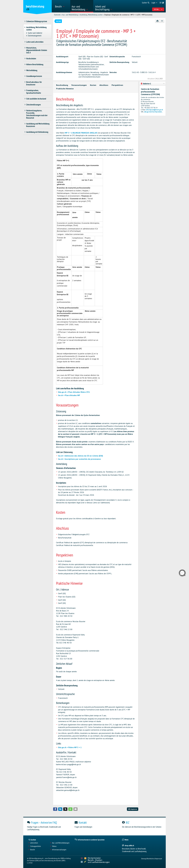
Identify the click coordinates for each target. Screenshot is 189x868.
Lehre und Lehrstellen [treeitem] (35, 42)
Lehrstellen (34, 843)
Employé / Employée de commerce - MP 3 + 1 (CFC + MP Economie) (128, 15)
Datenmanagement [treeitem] (35, 36)
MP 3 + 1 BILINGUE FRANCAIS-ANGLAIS (81, 133)
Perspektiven (117, 85)
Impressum (159, 859)
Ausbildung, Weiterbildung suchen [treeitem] (36, 28)
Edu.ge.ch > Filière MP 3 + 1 (70, 747)
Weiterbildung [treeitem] (32, 70)
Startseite (57, 15)
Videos (54, 846)
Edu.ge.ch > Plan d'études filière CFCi (74, 392)
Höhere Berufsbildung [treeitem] (35, 64)
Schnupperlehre (36, 846)
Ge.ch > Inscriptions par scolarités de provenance (79, 459)
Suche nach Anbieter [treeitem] (35, 33)
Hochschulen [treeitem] (31, 59)
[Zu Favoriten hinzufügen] (162, 21)
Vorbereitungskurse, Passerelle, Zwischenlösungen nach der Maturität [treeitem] (37, 114)
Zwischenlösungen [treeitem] (33, 105)
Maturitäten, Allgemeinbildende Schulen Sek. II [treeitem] (37, 50)
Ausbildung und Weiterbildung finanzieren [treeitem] (38, 125)
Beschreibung (62, 85)
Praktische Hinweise (65, 89)
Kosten (93, 85)
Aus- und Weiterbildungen (61, 843)
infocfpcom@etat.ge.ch (154, 110)
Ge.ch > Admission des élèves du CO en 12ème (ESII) (81, 456)
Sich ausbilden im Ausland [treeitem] (36, 99)
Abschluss (104, 85)
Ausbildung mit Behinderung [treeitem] (37, 132)
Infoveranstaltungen (59, 850)
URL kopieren (133, 809)
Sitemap (144, 859)
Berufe (33, 850)
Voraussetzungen (79, 85)
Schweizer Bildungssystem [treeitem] (37, 21)
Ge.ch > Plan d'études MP (69, 395)
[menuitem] (62, 6)
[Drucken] (157, 21)
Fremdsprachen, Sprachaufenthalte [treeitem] (34, 92)
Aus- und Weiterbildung (70, 15)
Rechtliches (151, 859)
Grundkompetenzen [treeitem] (34, 76)
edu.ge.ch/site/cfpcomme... (153, 112)
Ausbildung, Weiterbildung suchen (91, 15)
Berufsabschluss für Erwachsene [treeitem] (34, 83)
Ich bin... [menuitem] (158, 9)
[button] (55, 809)
